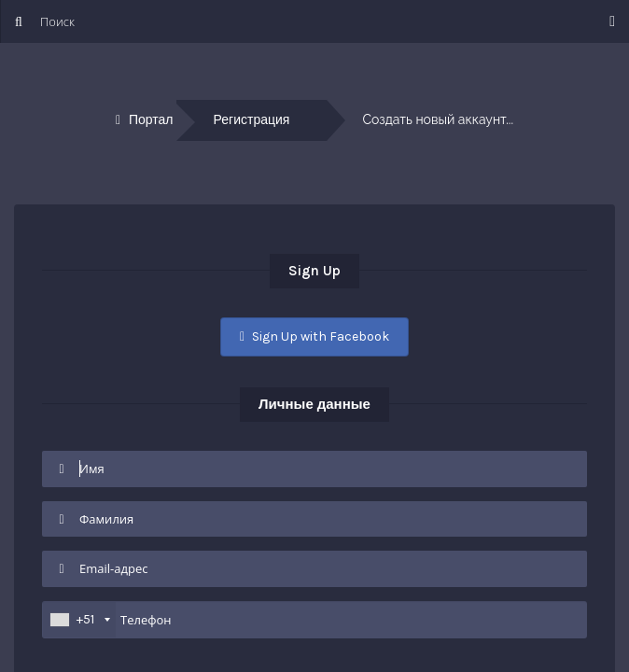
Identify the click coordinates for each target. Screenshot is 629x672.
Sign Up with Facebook (314, 336)
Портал (151, 120)
